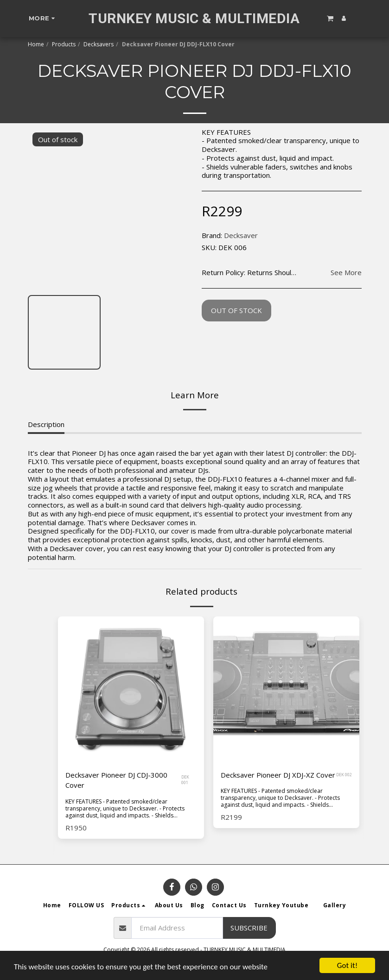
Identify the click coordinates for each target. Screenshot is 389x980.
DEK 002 (344, 775)
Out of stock (236, 310)
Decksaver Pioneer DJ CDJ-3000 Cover (116, 780)
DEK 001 (185, 780)
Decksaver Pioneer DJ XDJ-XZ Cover (278, 775)
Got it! (347, 965)
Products (64, 44)
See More (346, 273)
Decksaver (241, 235)
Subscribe (249, 928)
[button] (330, 18)
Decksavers (99, 44)
